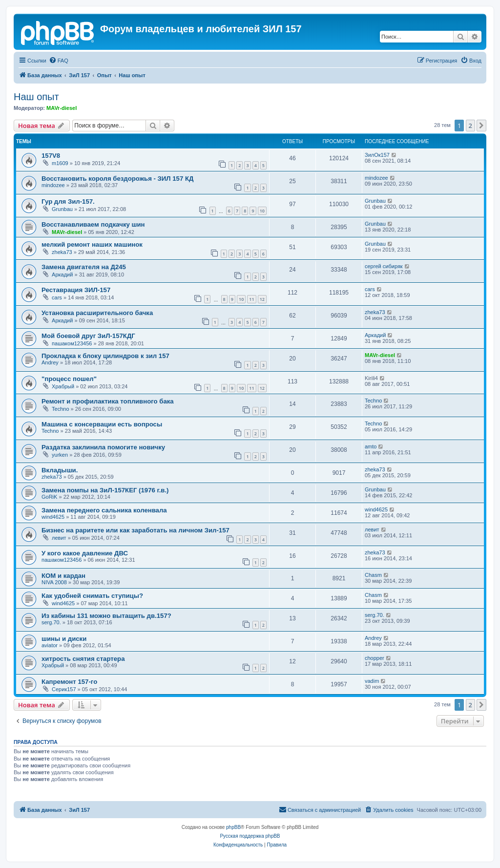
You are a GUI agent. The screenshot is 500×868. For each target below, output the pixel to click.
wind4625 (53, 517)
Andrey (50, 362)
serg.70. (51, 622)
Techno (60, 409)
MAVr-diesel (62, 108)
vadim (372, 681)
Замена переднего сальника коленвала (104, 510)
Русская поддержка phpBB (250, 836)
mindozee (53, 185)
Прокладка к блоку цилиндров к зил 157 (105, 356)
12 (262, 299)
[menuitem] (59, 61)
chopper (375, 658)
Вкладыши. (60, 470)
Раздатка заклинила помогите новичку (103, 447)
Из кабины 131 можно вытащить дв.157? (106, 616)
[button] (481, 126)
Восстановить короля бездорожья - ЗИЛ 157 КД (117, 179)
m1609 (60, 163)
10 (262, 211)
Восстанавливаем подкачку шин (93, 224)
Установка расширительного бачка (97, 313)
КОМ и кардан (63, 576)
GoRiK (49, 497)
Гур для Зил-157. (68, 201)
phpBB (233, 827)
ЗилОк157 (377, 155)
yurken (60, 455)
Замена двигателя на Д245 (84, 267)
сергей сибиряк (384, 266)
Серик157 (64, 689)
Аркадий (62, 275)
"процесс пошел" (69, 379)
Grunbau (62, 209)
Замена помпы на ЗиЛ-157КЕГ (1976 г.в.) (105, 490)
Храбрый (63, 386)
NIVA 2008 (54, 582)
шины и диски (64, 639)
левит (59, 538)
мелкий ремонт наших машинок (92, 244)
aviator (50, 645)
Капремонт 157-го (69, 682)
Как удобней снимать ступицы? (92, 596)
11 (251, 299)
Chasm (373, 575)
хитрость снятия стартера (83, 659)
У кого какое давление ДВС (85, 553)
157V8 (51, 156)
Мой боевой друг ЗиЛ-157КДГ (88, 336)
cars (57, 297)
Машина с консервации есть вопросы (102, 424)
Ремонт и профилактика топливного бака (108, 401)
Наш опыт (36, 97)
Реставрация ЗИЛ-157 (76, 290)
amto (371, 446)
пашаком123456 (72, 343)
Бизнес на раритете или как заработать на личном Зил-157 (135, 530)
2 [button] (470, 126)
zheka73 (62, 252)
